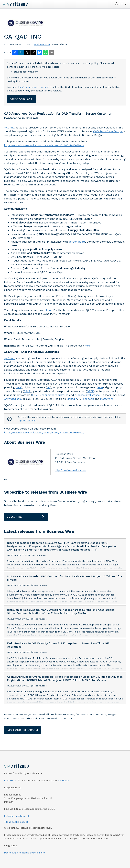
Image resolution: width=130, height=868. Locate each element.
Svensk (34, 853)
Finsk (42, 853)
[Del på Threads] (33, 53)
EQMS (36, 395)
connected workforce (55, 395)
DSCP (27, 391)
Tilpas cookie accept (16, 822)
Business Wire (42, 44)
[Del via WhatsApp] (45, 53)
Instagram (106, 399)
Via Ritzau (63, 780)
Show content (21, 99)
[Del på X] (27, 53)
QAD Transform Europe (108, 131)
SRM (100, 387)
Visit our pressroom (23, 730)
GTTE (90, 391)
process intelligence (87, 395)
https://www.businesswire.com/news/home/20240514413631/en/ (44, 145)
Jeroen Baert (77, 242)
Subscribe (26, 517)
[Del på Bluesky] (39, 53)
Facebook (88, 399)
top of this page (27, 421)
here (49, 310)
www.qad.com (13, 399)
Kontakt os (10, 780)
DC (49, 387)
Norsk (25, 853)
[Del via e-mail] (51, 53)
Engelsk (17, 853)
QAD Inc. (9, 128)
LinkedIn (72, 399)
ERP (19, 387)
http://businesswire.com (70, 470)
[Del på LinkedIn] (21, 53)
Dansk (7, 853)
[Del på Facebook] (15, 53)
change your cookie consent (33, 87)
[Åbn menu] (41, 4)
